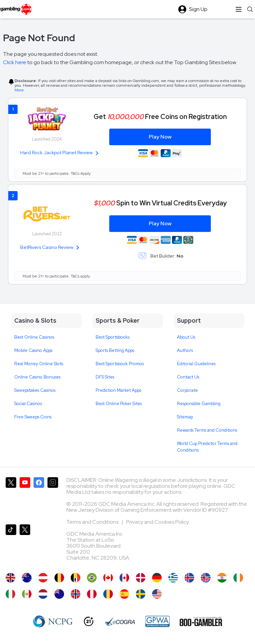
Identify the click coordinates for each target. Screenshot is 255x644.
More (19, 90)
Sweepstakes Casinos (35, 390)
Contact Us (188, 377)
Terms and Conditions (93, 522)
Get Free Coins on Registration (160, 116)
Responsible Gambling (199, 404)
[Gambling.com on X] (11, 498)
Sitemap (185, 417)
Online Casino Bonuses (37, 377)
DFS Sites (105, 377)
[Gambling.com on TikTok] (11, 545)
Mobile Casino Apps (33, 350)
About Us (186, 337)
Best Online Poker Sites (119, 404)
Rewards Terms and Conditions (207, 430)
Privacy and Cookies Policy (158, 522)
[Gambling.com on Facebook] (39, 498)
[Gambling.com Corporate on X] (25, 545)
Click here (15, 62)
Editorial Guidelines (196, 364)
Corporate (187, 390)
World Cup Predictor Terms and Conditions (207, 447)
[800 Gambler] (201, 621)
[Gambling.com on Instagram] (53, 498)
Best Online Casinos (34, 337)
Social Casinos (28, 404)
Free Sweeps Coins (33, 417)
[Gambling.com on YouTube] (25, 498)
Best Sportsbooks (113, 337)
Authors (185, 350)
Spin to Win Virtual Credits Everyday (160, 203)
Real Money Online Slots (39, 364)
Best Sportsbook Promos (120, 364)
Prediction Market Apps (118, 390)
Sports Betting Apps (115, 350)
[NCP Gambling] (53, 621)
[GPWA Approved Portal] (157, 621)
